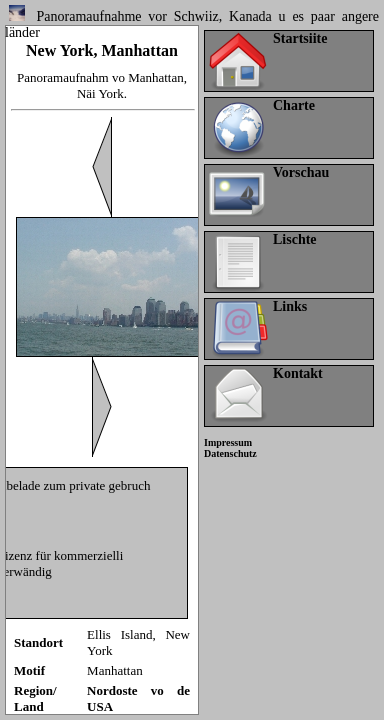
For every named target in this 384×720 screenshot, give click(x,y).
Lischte (295, 239)
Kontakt (298, 373)
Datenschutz (230, 453)
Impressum (228, 442)
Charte (294, 105)
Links (290, 306)
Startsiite (300, 38)
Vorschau (301, 172)
